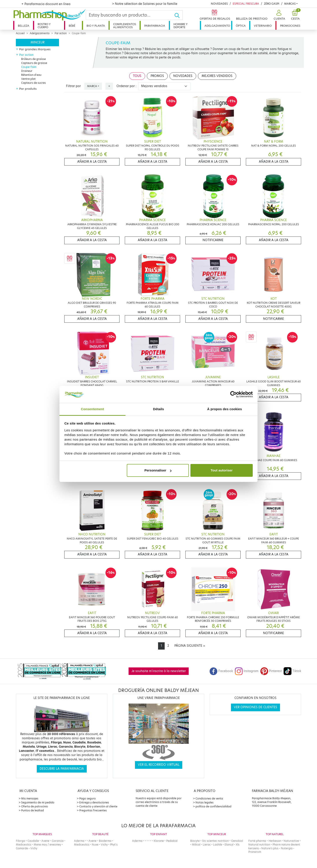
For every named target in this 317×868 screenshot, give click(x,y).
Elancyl (229, 845)
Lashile (218, 845)
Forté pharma (257, 841)
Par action (61, 33)
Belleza (24, 26)
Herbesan (275, 841)
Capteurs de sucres (33, 83)
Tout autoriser (222, 470)
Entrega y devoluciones (94, 802)
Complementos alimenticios (125, 26)
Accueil (20, 33)
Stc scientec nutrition (215, 841)
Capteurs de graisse (34, 63)
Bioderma (105, 841)
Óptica (241, 26)
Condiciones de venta (209, 798)
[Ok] (178, 15)
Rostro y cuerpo (44, 26)
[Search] (130, 15)
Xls (238, 845)
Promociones (290, 26)
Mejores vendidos (217, 76)
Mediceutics (24, 845)
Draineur (27, 71)
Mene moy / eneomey (47, 845)
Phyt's (114, 845)
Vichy (34, 848)
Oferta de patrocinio (35, 806)
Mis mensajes (30, 798)
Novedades (219, 4)
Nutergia (287, 848)
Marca (92, 86)
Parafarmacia (155, 26)
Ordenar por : (126, 86)
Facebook (221, 671)
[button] (279, 15)
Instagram (247, 671)
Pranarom (255, 852)
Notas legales (205, 802)
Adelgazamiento (217, 26)
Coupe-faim (29, 67)
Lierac (207, 845)
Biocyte (195, 841)
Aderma (79, 841)
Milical (196, 845)
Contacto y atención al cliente (98, 806)
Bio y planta (96, 26)
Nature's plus (270, 848)
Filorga (20, 841)
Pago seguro (88, 798)
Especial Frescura (246, 4)
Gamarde (22, 848)
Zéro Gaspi (272, 4)
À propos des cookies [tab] (225, 409)
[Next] (190, 646)
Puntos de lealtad (32, 810)
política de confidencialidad (213, 806)
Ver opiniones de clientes (255, 707)
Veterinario (263, 26)
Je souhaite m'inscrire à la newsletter (159, 671)
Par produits (28, 89)
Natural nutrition (259, 845)
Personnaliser (158, 470)
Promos (157, 76)
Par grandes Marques (35, 49)
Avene (45, 841)
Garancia (58, 841)
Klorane (159, 841)
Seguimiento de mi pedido (38, 802)
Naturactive (291, 841)
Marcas (290, 4)
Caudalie (33, 841)
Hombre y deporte (181, 26)
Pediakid (172, 841)
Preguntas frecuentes (93, 810)
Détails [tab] (158, 409)
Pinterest (271, 671)
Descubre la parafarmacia (62, 769)
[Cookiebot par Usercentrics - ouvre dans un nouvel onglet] (233, 395)
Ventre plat (28, 79)
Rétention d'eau (31, 75)
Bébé (72, 26)
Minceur (38, 42)
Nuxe (95, 845)
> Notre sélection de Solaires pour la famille (145, 4)
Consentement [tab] (92, 409)
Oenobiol (237, 841)
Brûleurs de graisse (33, 59)
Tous (137, 76)
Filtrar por (73, 86)
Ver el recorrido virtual (159, 765)
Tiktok (292, 671)
